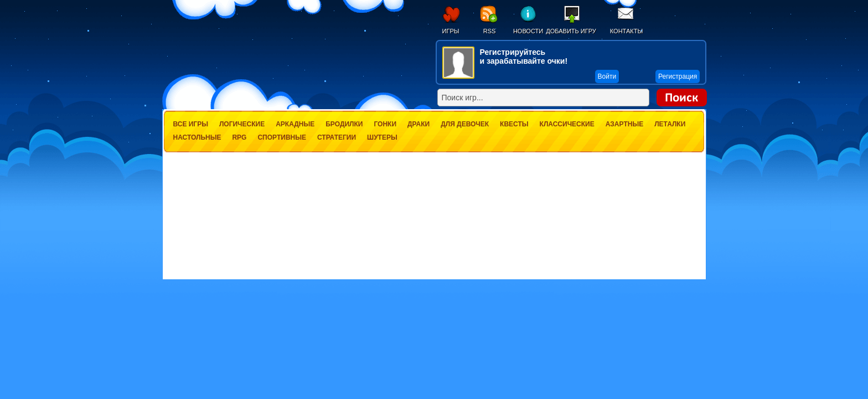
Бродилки (344, 124)
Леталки (670, 124)
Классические (567, 124)
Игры (451, 31)
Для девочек (465, 124)
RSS (490, 31)
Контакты (626, 31)
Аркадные (295, 124)
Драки (418, 124)
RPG (239, 137)
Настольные (197, 137)
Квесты (514, 124)
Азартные (624, 124)
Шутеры (382, 137)
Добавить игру (571, 31)
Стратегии (337, 137)
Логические (242, 124)
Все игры (191, 124)
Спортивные (282, 137)
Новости (528, 31)
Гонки (385, 124)
